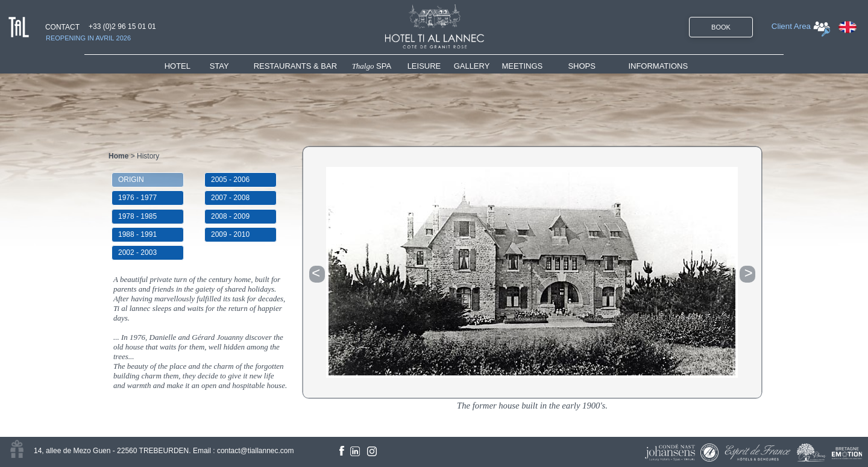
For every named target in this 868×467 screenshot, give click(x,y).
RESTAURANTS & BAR (295, 66)
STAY (219, 66)
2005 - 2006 (230, 180)
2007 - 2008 (230, 198)
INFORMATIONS (658, 66)
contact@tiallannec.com (256, 451)
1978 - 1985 (137, 216)
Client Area (791, 26)
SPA (372, 66)
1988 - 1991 (137, 234)
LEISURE (424, 66)
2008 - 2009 (230, 216)
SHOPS (582, 66)
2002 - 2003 (137, 252)
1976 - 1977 (137, 198)
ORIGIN (131, 180)
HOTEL (180, 66)
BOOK (721, 27)
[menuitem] (187, 66)
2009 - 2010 (230, 234)
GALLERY (472, 66)
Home (118, 156)
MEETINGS (522, 66)
